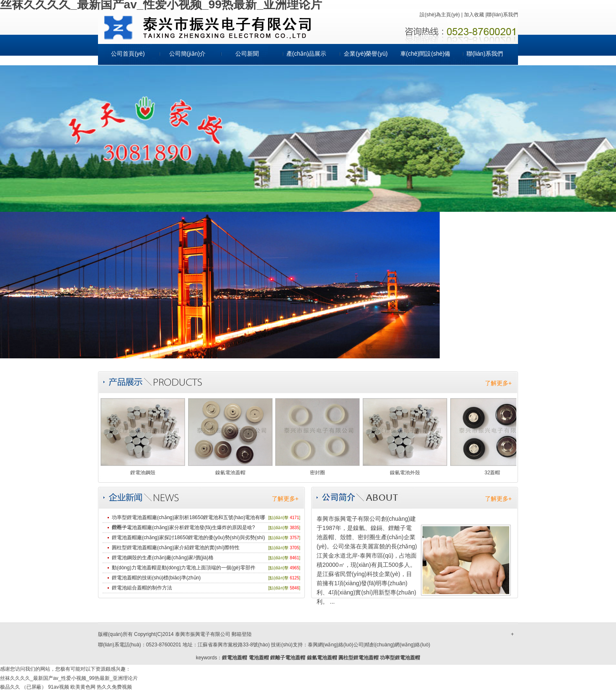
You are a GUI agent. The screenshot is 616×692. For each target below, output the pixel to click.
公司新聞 (247, 54)
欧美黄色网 (83, 687)
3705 (294, 548)
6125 (294, 578)
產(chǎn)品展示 (307, 54)
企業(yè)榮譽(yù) (366, 54)
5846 (294, 588)
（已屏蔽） (34, 687)
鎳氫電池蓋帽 (230, 473)
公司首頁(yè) (128, 54)
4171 (294, 518)
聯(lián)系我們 (502, 15)
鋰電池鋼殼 (143, 473)
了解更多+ (498, 383)
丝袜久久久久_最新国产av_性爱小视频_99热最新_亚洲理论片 (69, 678)
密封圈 (317, 473)
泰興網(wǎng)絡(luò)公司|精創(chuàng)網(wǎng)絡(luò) (369, 645)
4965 (294, 568)
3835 (294, 528)
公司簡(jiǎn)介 (187, 54)
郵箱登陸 (242, 634)
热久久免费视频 (114, 687)
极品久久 (10, 687)
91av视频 (59, 687)
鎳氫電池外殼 (405, 473)
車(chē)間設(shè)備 (425, 54)
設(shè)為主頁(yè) (440, 15)
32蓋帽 (492, 473)
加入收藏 (474, 15)
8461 (294, 558)
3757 (294, 538)
